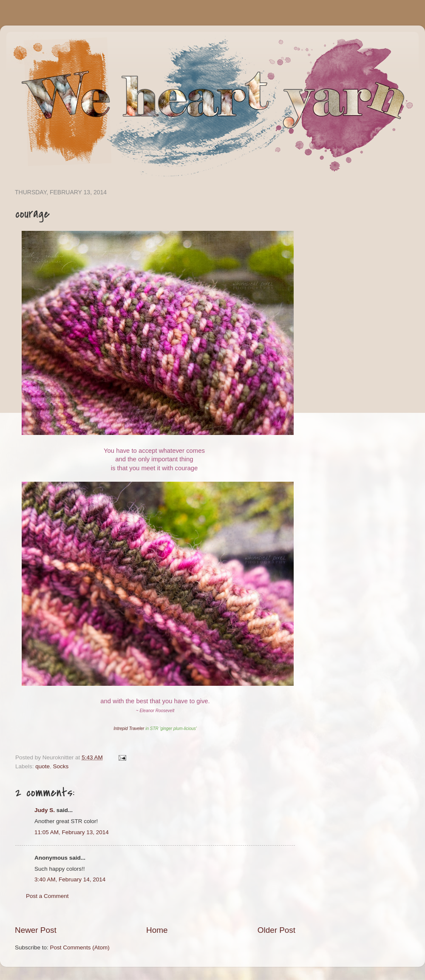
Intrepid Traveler (129, 729)
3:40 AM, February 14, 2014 (70, 879)
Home (157, 930)
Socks (61, 766)
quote (42, 766)
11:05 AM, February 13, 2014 (72, 832)
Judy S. (45, 810)
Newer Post (36, 930)
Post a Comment (47, 896)
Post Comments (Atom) (80, 947)
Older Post (276, 930)
